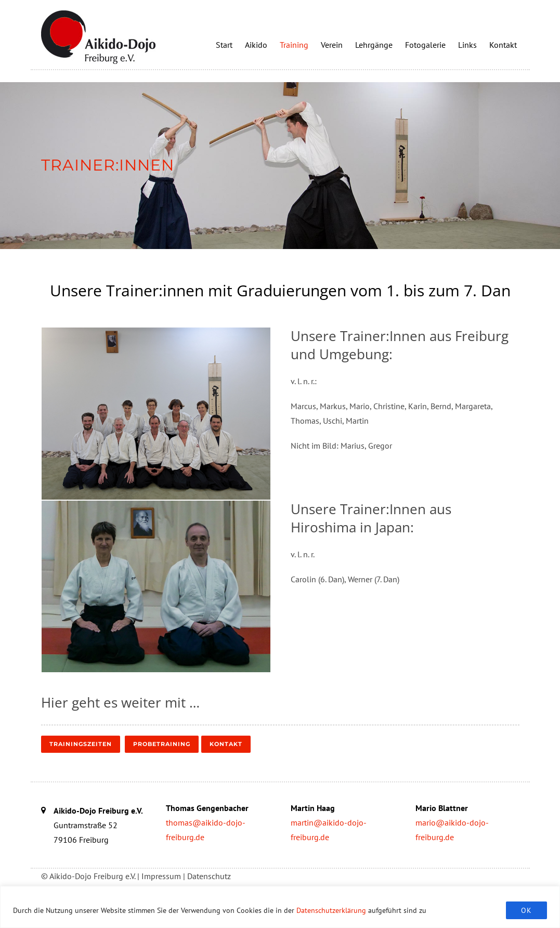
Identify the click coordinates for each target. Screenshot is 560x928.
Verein (332, 45)
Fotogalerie (425, 45)
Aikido (256, 45)
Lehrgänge (374, 45)
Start (224, 45)
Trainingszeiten (81, 744)
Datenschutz (209, 876)
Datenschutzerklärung (331, 910)
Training (294, 45)
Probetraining (162, 744)
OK (526, 910)
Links (467, 45)
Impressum (161, 876)
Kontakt (503, 45)
